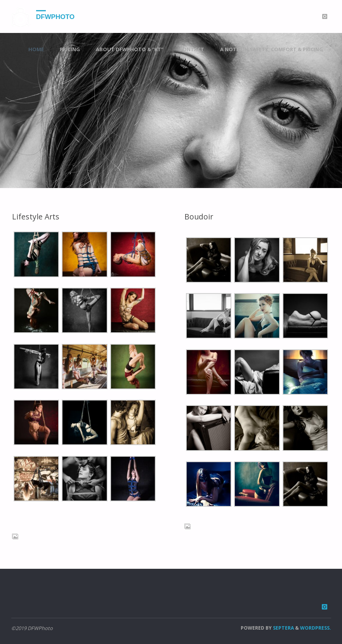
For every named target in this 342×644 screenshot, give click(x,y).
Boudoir (199, 217)
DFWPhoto (55, 17)
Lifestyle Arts (35, 217)
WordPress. (316, 628)
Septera (283, 628)
